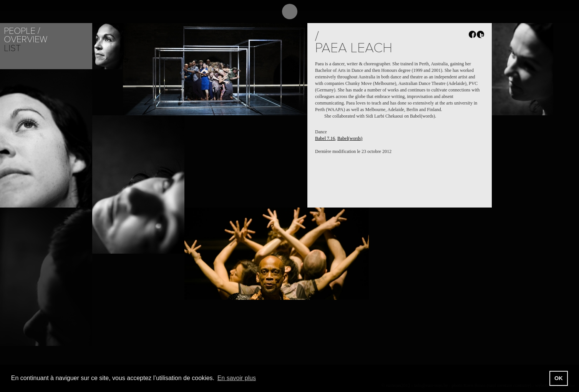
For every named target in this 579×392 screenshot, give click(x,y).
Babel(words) (350, 138)
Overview (26, 39)
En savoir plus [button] (237, 378)
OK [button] (559, 378)
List (12, 48)
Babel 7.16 (325, 138)
